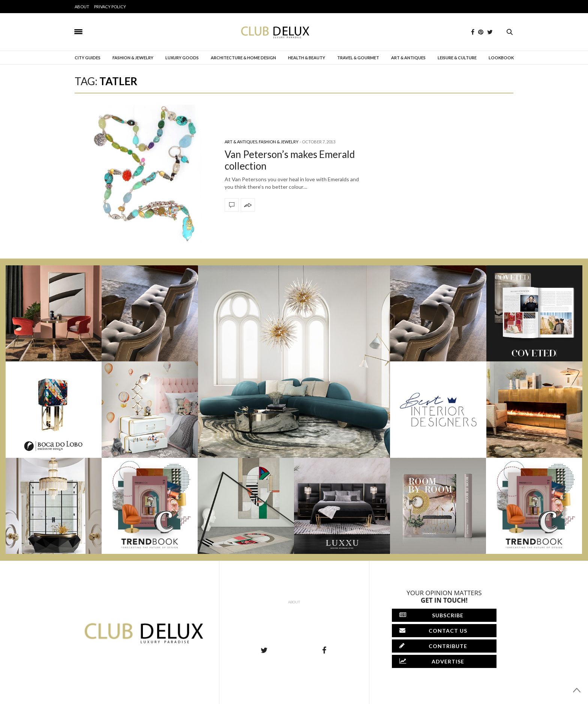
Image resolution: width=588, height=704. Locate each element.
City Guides (88, 58)
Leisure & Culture (457, 58)
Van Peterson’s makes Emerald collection (290, 160)
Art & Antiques (408, 58)
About (82, 7)
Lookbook (501, 58)
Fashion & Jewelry (133, 58)
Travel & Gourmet (358, 58)
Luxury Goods (182, 58)
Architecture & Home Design (243, 58)
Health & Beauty (307, 58)
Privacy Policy (110, 7)
